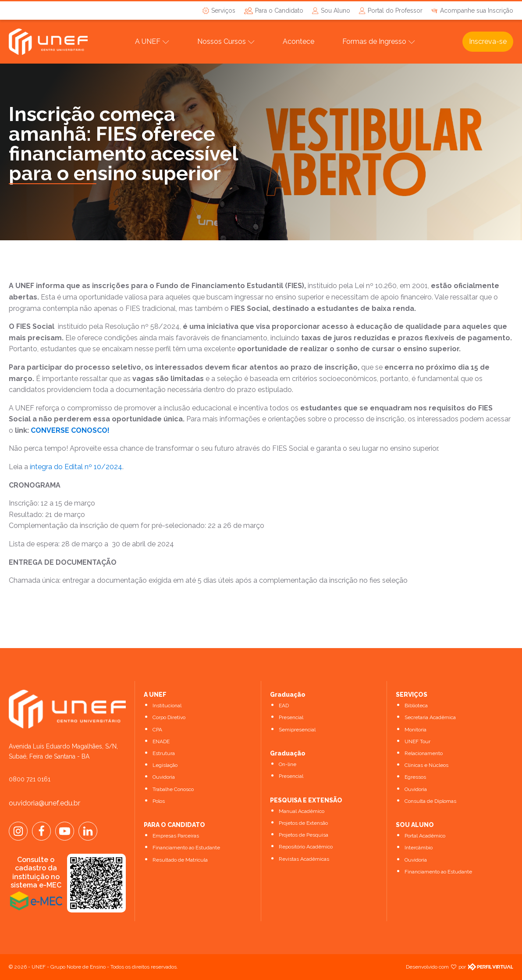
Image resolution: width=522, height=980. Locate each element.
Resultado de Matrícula (180, 860)
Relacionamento (424, 753)
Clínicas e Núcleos (426, 765)
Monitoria (415, 730)
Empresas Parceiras (176, 836)
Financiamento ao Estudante (186, 848)
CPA (157, 730)
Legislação (165, 765)
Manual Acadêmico (302, 811)
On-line (288, 764)
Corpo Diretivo (169, 717)
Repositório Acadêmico (306, 847)
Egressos (415, 777)
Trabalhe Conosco (173, 789)
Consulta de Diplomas (430, 801)
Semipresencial (297, 730)
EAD (284, 706)
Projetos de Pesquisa (304, 835)
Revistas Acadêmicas (304, 859)
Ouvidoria (164, 777)
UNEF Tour (417, 741)
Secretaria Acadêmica (430, 717)
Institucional (167, 706)
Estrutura (164, 753)
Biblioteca (416, 706)
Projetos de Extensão (303, 823)
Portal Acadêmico (425, 836)
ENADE (161, 741)
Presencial (291, 717)
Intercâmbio (419, 848)
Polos (159, 801)
